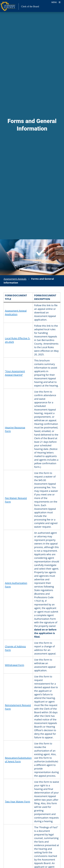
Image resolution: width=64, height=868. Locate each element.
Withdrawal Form (15, 665)
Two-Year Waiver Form (17, 802)
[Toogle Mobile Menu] (56, 2)
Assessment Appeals (15, 279)
